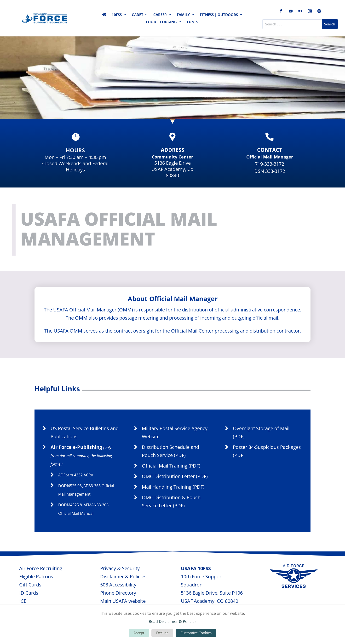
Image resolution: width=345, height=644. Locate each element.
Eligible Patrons (36, 577)
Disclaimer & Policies (123, 577)
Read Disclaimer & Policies (173, 621)
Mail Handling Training (167, 487)
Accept (139, 633)
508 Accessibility (118, 585)
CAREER (160, 15)
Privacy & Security (120, 568)
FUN (191, 22)
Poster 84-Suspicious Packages (267, 447)
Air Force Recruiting (41, 568)
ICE (23, 601)
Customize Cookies (196, 633)
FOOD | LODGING (161, 22)
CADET (138, 15)
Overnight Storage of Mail (261, 428)
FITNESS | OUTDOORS (219, 15)
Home (104, 16)
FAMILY (183, 15)
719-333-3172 (270, 164)
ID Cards (29, 593)
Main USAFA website (123, 601)
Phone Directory (118, 593)
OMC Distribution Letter (168, 476)
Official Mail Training (165, 466)
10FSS (117, 15)
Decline (162, 633)
